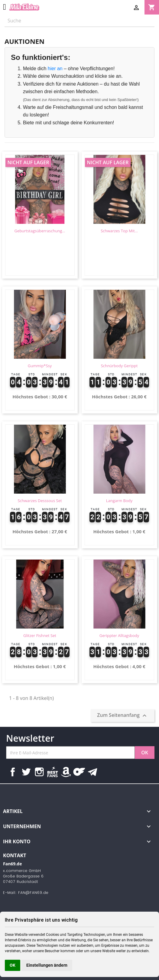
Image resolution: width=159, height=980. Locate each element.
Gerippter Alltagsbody (119, 635)
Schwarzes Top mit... (119, 231)
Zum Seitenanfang (123, 716)
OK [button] (13, 965)
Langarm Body (119, 501)
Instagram (39, 772)
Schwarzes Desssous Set (40, 501)
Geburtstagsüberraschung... (40, 231)
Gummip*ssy (40, 366)
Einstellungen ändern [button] (47, 965)
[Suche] (79, 21)
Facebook (13, 772)
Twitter (26, 772)
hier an (55, 69)
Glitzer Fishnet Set (40, 635)
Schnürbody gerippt (119, 366)
